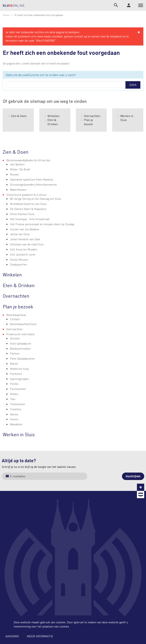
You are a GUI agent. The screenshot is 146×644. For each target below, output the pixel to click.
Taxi (13, 399)
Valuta (14, 414)
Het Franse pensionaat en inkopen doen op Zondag (42, 224)
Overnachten (92, 116)
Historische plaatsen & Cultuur (27, 195)
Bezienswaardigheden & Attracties (28, 160)
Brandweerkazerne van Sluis (28, 204)
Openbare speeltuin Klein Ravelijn (32, 179)
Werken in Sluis (127, 118)
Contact (15, 319)
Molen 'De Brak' (20, 169)
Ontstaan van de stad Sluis (27, 244)
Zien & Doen (19, 116)
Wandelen (16, 424)
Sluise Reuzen (19, 259)
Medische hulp (19, 369)
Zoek (133, 85)
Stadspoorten (19, 264)
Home (6, 15)
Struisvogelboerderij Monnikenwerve (33, 184)
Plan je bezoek (88, 122)
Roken (14, 394)
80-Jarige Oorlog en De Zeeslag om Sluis (36, 199)
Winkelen (53, 116)
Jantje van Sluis (20, 234)
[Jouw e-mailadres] (45, 476)
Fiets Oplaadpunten (22, 358)
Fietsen (15, 353)
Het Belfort (17, 164)
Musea (14, 174)
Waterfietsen (18, 190)
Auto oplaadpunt (21, 343)
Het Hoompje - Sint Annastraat (30, 219)
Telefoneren (18, 404)
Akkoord (12, 636)
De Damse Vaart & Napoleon (28, 209)
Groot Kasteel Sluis (22, 214)
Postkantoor (18, 389)
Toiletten (16, 409)
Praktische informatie (20, 334)
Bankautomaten (20, 348)
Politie (14, 384)
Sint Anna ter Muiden (24, 249)
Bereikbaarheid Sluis (23, 324)
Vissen (14, 419)
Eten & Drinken (53, 122)
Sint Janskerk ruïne (23, 254)
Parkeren (16, 374)
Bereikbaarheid (16, 315)
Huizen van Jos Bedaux (25, 229)
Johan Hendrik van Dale (25, 239)
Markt (14, 363)
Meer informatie (40, 636)
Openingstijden (19, 379)
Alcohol (15, 338)
